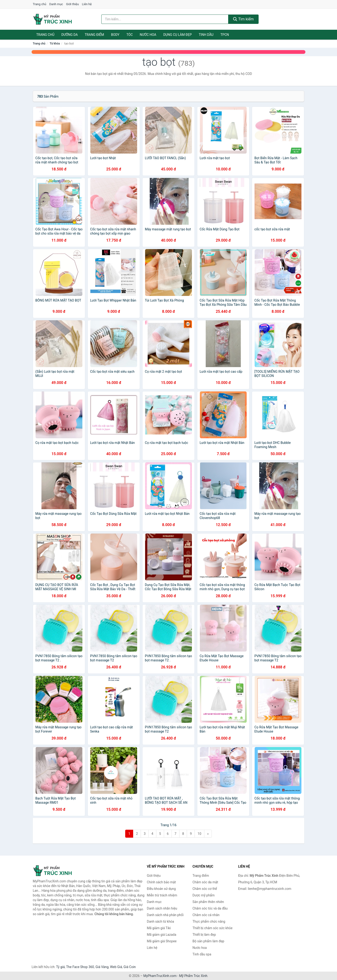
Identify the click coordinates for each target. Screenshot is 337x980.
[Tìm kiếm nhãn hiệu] (165, 19)
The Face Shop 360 (80, 967)
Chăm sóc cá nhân (206, 915)
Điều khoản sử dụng (161, 889)
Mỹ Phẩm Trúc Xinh (193, 976)
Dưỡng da (70, 35)
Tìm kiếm (243, 19)
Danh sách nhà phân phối (165, 915)
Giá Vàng (102, 967)
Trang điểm (94, 35)
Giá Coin (130, 967)
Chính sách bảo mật (161, 882)
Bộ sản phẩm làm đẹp (209, 941)
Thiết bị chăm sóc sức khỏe (213, 928)
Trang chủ (39, 4)
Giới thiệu (72, 4)
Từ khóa (55, 44)
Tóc (130, 35)
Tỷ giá (60, 967)
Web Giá (116, 967)
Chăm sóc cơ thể (205, 889)
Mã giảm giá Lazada (162, 935)
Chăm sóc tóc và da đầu (210, 908)
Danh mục (56, 4)
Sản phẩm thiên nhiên (208, 902)
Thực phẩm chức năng (209, 921)
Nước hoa (148, 35)
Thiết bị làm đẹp (204, 935)
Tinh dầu (206, 35)
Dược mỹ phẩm (204, 895)
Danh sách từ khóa (161, 921)
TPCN (225, 35)
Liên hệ (87, 4)
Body (115, 35)
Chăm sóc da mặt (205, 882)
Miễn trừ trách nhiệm (162, 895)
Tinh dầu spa (202, 954)
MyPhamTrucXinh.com (160, 976)
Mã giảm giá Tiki (159, 928)
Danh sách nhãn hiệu (162, 908)
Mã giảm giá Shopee (162, 941)
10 (199, 834)
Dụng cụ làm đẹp (178, 35)
